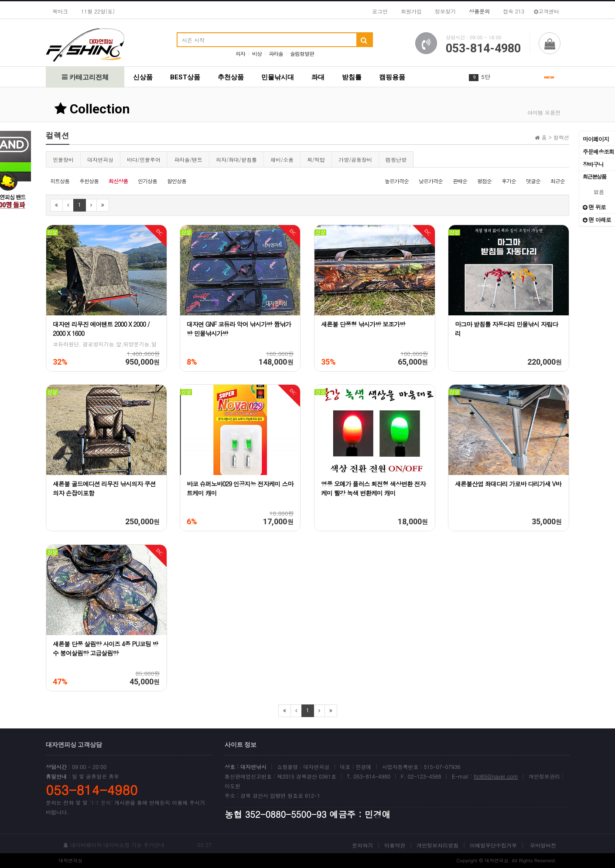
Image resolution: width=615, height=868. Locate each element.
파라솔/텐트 (188, 159)
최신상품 (118, 181)
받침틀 (352, 77)
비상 (257, 53)
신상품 (143, 77)
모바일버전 (543, 845)
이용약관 (395, 845)
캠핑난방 (396, 159)
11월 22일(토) (98, 11)
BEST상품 (185, 77)
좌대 (318, 77)
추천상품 (231, 77)
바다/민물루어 (144, 159)
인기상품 (147, 181)
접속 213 (514, 11)
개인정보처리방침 (437, 845)
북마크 (60, 11)
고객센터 (547, 11)
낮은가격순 (431, 181)
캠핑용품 (392, 77)
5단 (486, 77)
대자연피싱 (100, 159)
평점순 (484, 181)
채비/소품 (282, 159)
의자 (240, 53)
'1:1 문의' (101, 802)
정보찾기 (445, 11)
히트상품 (60, 181)
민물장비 (63, 159)
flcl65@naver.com (496, 776)
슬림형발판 (302, 53)
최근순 (558, 181)
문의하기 (362, 845)
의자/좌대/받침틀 (236, 159)
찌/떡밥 (316, 159)
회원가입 (411, 11)
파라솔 (276, 53)
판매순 (460, 181)
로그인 (380, 11)
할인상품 (177, 181)
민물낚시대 (278, 77)
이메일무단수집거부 (493, 845)
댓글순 (533, 181)
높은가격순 (397, 181)
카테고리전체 (85, 77)
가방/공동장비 (355, 159)
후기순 (509, 181)
